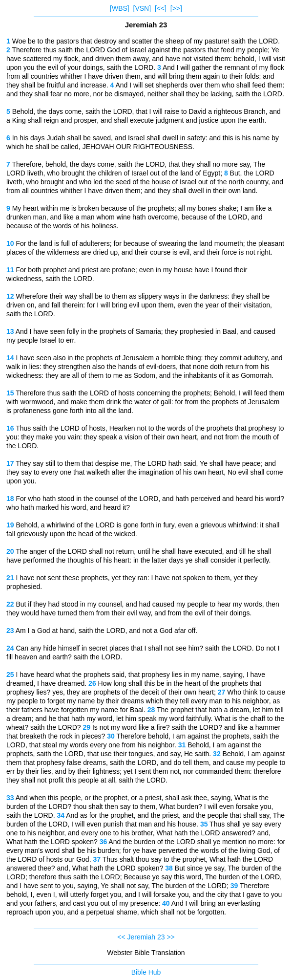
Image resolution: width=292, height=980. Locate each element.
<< (121, 937)
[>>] (176, 8)
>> (170, 937)
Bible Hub (146, 972)
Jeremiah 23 (146, 937)
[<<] (161, 8)
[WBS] (120, 8)
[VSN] (142, 8)
